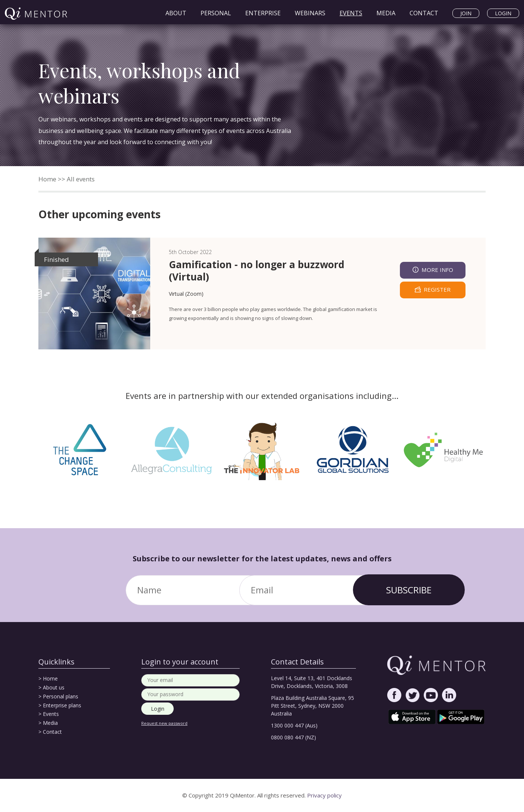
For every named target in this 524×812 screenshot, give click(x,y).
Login (503, 13)
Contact (424, 13)
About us (54, 687)
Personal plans (61, 696)
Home (47, 179)
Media (386, 13)
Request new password (164, 723)
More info (437, 270)
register (437, 289)
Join (466, 13)
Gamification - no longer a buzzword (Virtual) (257, 271)
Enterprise (263, 13)
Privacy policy (324, 795)
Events (351, 13)
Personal (216, 13)
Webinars (310, 13)
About (176, 13)
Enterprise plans (62, 705)
